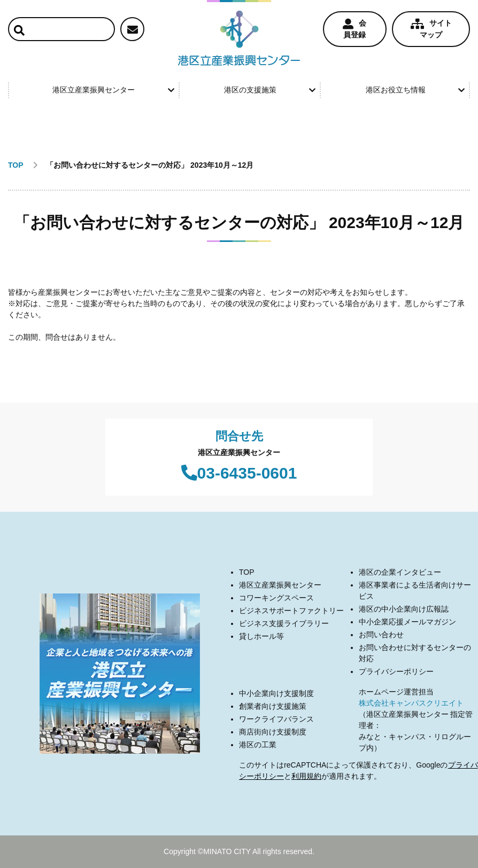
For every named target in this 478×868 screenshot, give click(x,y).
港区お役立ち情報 (415, 90)
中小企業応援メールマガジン (407, 622)
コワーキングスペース (276, 598)
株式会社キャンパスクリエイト (411, 703)
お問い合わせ (381, 635)
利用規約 (306, 776)
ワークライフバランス (276, 719)
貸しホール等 (261, 636)
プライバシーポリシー (396, 671)
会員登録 (354, 29)
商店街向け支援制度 (273, 732)
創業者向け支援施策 (273, 706)
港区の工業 (258, 745)
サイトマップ (431, 29)
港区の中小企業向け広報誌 (404, 609)
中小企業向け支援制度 (276, 693)
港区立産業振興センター (113, 90)
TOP (247, 572)
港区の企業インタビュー (400, 572)
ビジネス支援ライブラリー (284, 623)
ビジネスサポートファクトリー (291, 611)
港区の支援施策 (270, 90)
